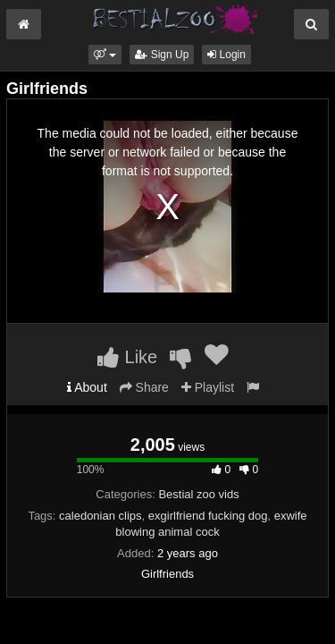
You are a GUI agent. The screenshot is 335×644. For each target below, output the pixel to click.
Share (144, 387)
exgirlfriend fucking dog (208, 516)
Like (127, 357)
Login (226, 55)
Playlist (208, 387)
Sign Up (162, 55)
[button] (105, 55)
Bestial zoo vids (198, 494)
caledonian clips (100, 516)
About (87, 387)
